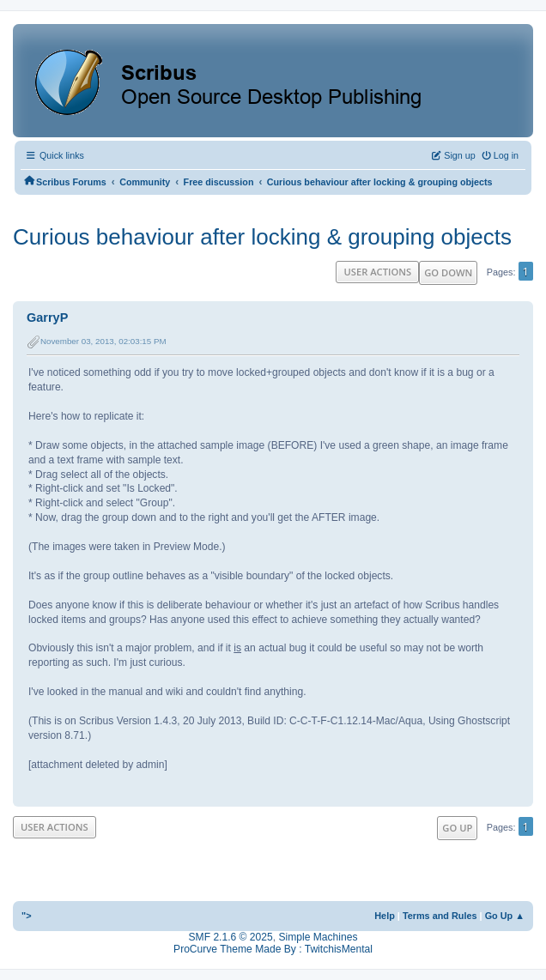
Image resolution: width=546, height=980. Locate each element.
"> (27, 916)
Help (385, 916)
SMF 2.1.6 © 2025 (231, 937)
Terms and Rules (440, 916)
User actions (377, 272)
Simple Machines (318, 937)
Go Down (448, 272)
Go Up (457, 828)
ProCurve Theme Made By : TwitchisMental (273, 949)
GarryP (47, 318)
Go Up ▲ (505, 916)
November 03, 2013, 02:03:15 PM (103, 341)
